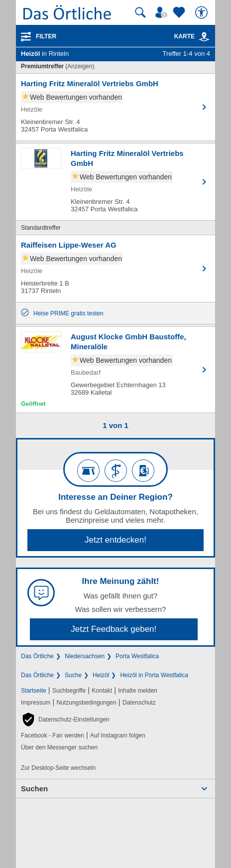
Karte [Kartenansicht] (192, 36)
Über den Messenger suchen (59, 747)
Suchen (34, 789)
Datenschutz (139, 703)
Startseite (34, 691)
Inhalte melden (138, 691)
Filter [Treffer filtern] (46, 36)
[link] (204, 37)
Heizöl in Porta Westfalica (154, 675)
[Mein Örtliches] (163, 12)
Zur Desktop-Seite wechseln (58, 768)
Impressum (36, 703)
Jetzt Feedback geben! (114, 629)
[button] (65, 720)
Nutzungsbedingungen (87, 703)
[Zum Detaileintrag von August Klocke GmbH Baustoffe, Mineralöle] (115, 370)
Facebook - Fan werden (53, 735)
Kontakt (102, 691)
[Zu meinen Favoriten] (180, 12)
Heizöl (101, 675)
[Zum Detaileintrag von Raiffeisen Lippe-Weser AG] (115, 269)
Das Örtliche (37, 656)
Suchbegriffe (69, 691)
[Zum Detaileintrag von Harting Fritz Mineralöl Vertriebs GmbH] (115, 107)
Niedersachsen (85, 656)
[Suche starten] (140, 12)
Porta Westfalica (137, 656)
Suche (73, 675)
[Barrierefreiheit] (203, 12)
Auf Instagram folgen (118, 735)
